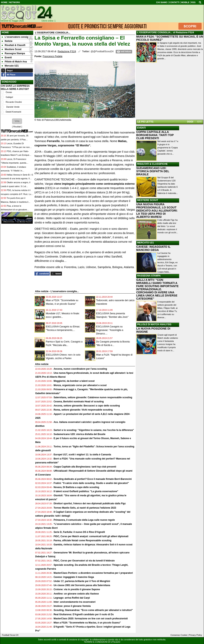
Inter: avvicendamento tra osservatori (75, 602)
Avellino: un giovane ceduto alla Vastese (76, 594)
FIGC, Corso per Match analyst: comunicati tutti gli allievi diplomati (91, 536)
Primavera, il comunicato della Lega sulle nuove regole (84, 520)
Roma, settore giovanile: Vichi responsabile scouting (83, 410)
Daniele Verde (13, 107)
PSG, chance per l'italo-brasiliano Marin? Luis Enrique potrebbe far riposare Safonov (15, 155)
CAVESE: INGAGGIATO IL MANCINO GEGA (153, 248)
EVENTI (141, 128)
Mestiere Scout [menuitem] (12, 49)
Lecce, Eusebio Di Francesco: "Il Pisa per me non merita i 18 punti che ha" (15, 147)
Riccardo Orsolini (14, 102)
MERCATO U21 (146, 243)
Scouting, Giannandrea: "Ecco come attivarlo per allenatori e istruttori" (93, 610)
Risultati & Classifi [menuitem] (14, 45)
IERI (199, 122)
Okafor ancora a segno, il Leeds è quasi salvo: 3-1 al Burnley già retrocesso (16, 186)
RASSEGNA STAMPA (149, 276)
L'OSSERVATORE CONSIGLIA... (155, 32)
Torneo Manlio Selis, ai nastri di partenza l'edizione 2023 (85, 508)
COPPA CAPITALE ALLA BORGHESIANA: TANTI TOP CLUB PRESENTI (155, 135)
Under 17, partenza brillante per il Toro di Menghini (82, 581)
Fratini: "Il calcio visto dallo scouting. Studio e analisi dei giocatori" (91, 483)
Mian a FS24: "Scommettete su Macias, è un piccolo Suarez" (87, 623)
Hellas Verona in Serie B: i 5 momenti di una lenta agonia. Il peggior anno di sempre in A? (17, 179)
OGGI (190, 122)
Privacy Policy (195, 635)
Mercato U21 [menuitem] (10, 66)
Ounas (9, 92)
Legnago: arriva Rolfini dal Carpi (72, 598)
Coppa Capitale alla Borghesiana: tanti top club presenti (85, 467)
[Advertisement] (170, 92)
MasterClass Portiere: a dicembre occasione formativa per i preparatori (93, 573)
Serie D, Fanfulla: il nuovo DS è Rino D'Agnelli (79, 532)
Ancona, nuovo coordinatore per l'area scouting (80, 369)
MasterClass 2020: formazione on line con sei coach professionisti (91, 619)
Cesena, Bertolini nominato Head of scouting (79, 402)
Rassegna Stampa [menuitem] (13, 53)
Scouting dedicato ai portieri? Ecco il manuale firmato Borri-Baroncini (93, 479)
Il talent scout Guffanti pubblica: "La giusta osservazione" (86, 491)
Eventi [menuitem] (7, 58)
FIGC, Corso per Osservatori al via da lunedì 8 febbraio (84, 561)
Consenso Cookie (179, 635)
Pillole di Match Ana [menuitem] (14, 62)
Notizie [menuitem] (7, 41)
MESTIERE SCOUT (148, 200)
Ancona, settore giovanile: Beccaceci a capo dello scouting (87, 406)
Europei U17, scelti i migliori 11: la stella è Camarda (82, 455)
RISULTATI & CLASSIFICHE (152, 164)
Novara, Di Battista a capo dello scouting (76, 487)
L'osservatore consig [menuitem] (15, 37)
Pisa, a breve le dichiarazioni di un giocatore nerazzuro (14, 210)
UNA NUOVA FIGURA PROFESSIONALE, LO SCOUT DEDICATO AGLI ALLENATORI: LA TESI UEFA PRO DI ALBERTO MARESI (157, 211)
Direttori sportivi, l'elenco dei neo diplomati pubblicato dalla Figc (90, 503)
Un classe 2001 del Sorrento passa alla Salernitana (82, 585)
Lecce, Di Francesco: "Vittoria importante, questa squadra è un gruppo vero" (14, 163)
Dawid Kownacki (13, 112)
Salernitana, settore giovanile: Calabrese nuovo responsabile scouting (93, 397)
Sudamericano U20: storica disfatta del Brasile (80, 434)
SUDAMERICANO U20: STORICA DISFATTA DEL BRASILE (153, 171)
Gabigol (9, 97)
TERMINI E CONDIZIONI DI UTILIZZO (102, 642)
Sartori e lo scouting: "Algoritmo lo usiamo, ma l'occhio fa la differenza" (94, 430)
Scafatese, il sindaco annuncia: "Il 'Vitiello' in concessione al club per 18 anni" (16, 171)
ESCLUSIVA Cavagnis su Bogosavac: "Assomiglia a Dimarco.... (110, 330)
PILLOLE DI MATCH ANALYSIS (154, 324)
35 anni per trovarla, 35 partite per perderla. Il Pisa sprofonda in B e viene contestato (16, 139)
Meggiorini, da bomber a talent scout (74, 381)
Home (5, 32)
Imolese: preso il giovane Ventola (72, 606)
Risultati (17, 127)
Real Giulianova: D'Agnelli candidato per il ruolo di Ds (84, 614)
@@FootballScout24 (102, 51)
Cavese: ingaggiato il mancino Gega (74, 577)
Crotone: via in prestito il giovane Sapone (77, 589)
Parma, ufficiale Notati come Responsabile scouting (83, 540)
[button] (17, 121)
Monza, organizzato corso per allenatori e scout (80, 385)
